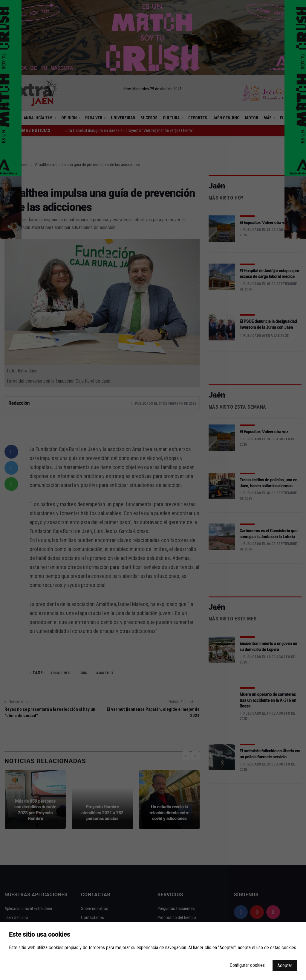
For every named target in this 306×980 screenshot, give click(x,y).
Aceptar (285, 965)
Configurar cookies (247, 965)
